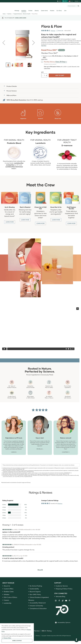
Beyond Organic (35, 592)
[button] (40, 86)
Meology (17, 11)
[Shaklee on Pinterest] (70, 601)
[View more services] (60, 31)
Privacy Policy (7, 638)
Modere (52, 11)
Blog (60, 596)
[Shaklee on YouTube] (66, 601)
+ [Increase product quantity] (46, 75)
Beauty (37, 11)
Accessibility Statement (38, 603)
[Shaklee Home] (40, 6)
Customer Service (62, 586)
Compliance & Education (38, 608)
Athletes (7, 594)
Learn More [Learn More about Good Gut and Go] (56, 220)
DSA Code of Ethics (10, 597)
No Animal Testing (36, 586)
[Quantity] (44, 75)
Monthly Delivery (48, 62)
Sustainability (34, 589)
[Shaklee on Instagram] (56, 601)
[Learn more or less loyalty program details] (47, 68)
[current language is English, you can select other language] (77, 1)
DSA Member (35, 631)
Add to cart (60, 75)
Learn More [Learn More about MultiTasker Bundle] (71, 223)
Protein (30, 11)
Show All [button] (40, 570)
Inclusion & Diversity (36, 606)
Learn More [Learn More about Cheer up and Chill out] (40, 223)
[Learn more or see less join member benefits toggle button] (44, 59)
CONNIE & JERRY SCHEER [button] (21, 18)
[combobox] (73, 6)
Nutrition (24, 11)
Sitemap (38, 636)
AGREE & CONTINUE (17, 641)
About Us (7, 586)
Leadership (8, 603)
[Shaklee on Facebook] (59, 601)
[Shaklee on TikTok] (63, 600)
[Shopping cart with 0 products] (65, 1)
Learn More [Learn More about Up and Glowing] (10, 222)
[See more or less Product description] (44, 46)
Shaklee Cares (9, 592)
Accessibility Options (64, 622)
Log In (59, 1)
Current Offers (8, 589)
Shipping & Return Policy (64, 589)
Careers (6, 600)
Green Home (44, 11)
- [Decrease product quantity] (42, 75)
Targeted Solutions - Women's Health (22, 14)
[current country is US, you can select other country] (71, 1)
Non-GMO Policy (35, 594)
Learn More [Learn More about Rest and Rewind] (25, 220)
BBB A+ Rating (47, 631)
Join (65, 11)
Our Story (59, 11)
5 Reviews (53, 31)
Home (4, 14)
